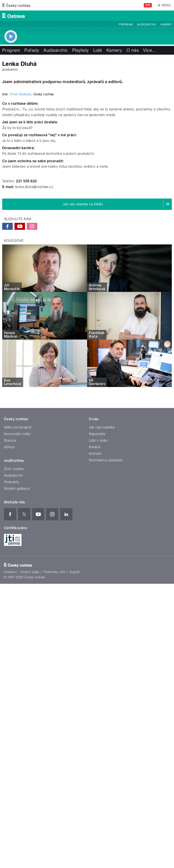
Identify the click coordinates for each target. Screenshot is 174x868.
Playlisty (81, 50)
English (75, 745)
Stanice (10, 614)
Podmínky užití (54, 745)
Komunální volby (17, 607)
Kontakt (95, 627)
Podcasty (12, 655)
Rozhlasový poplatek (106, 634)
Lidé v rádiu (98, 614)
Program (126, 24)
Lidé (98, 50)
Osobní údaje (30, 745)
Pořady (32, 50)
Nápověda (97, 607)
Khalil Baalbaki (21, 268)
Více (150, 50)
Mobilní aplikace (17, 662)
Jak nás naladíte (102, 601)
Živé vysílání (14, 642)
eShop (9, 620)
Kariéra (95, 620)
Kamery (166, 24)
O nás (133, 50)
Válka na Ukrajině (18, 601)
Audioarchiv (147, 24)
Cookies (10, 745)
